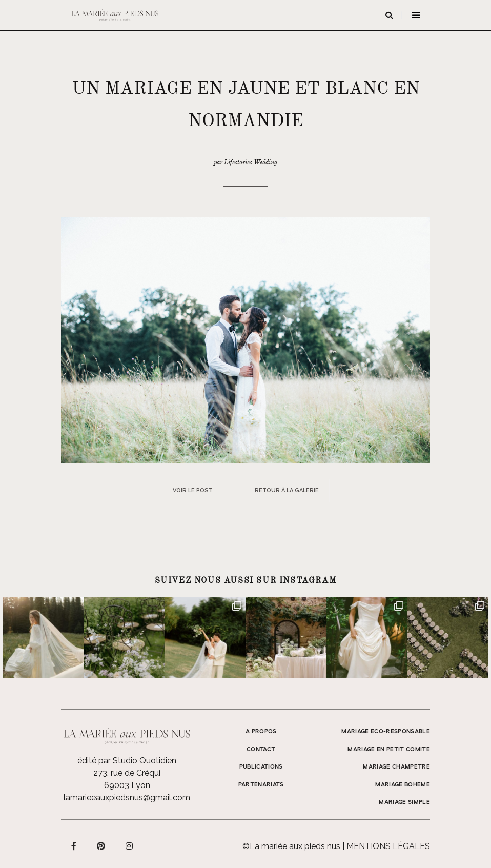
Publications (261, 767)
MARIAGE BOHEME (403, 785)
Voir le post (193, 490)
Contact (261, 750)
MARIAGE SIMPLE (404, 802)
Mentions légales (388, 846)
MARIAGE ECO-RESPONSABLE (386, 732)
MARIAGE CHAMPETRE (396, 767)
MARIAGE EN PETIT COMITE (389, 750)
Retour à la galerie (287, 490)
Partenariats (261, 785)
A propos (261, 732)
